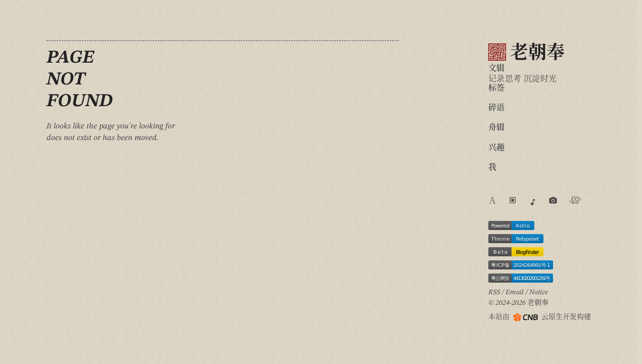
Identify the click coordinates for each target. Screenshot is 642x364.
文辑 (497, 69)
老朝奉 (527, 53)
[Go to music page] (533, 202)
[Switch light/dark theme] (513, 200)
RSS (494, 292)
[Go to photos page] (553, 200)
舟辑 (497, 128)
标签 (497, 88)
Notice (539, 292)
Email (515, 292)
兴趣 (497, 148)
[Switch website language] (492, 202)
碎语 (497, 108)
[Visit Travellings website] (575, 200)
